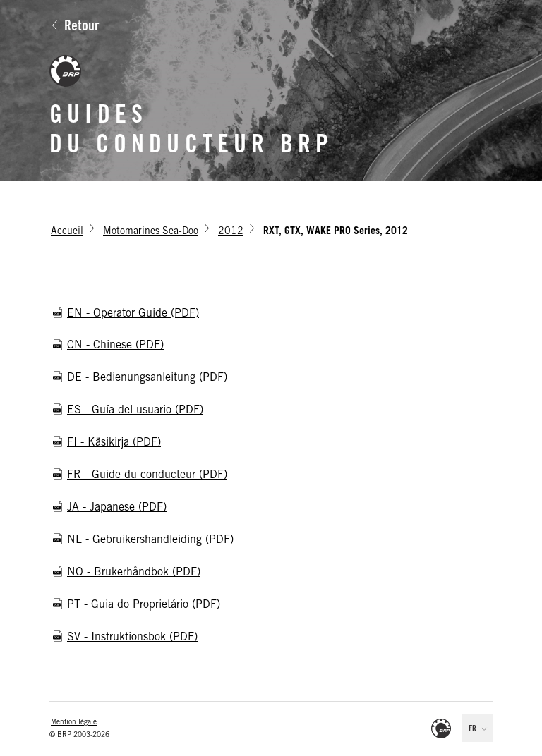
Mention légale (74, 723)
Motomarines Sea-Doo (151, 232)
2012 (231, 232)
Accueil (67, 232)
